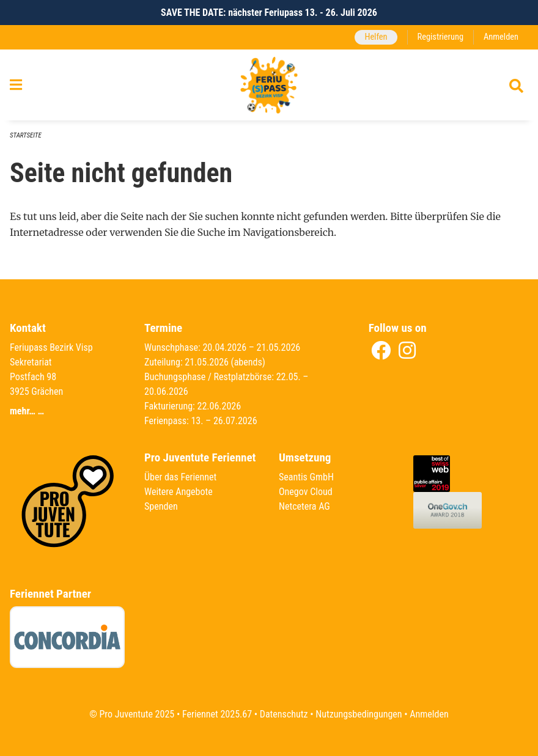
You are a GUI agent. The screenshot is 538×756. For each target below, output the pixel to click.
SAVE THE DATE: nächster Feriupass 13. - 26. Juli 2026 (269, 13)
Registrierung (440, 37)
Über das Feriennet (180, 477)
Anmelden (501, 37)
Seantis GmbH (306, 477)
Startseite (26, 135)
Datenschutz (284, 714)
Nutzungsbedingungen (359, 714)
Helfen (376, 37)
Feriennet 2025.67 (217, 714)
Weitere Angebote (179, 492)
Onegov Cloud (306, 492)
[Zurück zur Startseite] (269, 85)
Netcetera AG (304, 506)
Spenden (161, 506)
